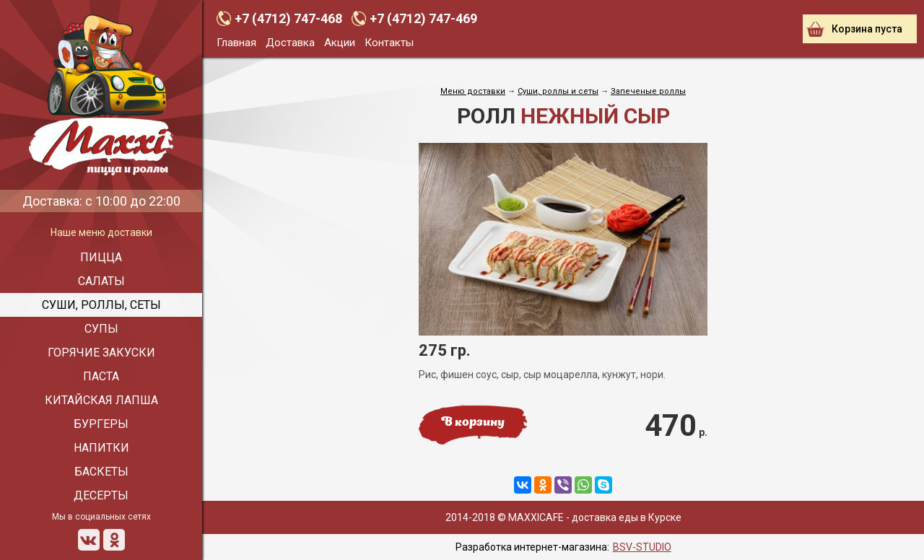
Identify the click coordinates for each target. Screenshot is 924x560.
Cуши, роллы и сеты (558, 91)
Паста (101, 376)
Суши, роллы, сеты (101, 305)
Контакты (389, 43)
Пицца (101, 257)
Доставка (290, 43)
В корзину (473, 423)
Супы (101, 329)
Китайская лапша (101, 400)
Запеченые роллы (648, 91)
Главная (236, 43)
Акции (340, 43)
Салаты (101, 281)
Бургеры (101, 424)
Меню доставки (473, 91)
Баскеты (101, 472)
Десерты (101, 495)
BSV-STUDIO (642, 547)
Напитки (101, 448)
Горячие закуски (101, 353)
